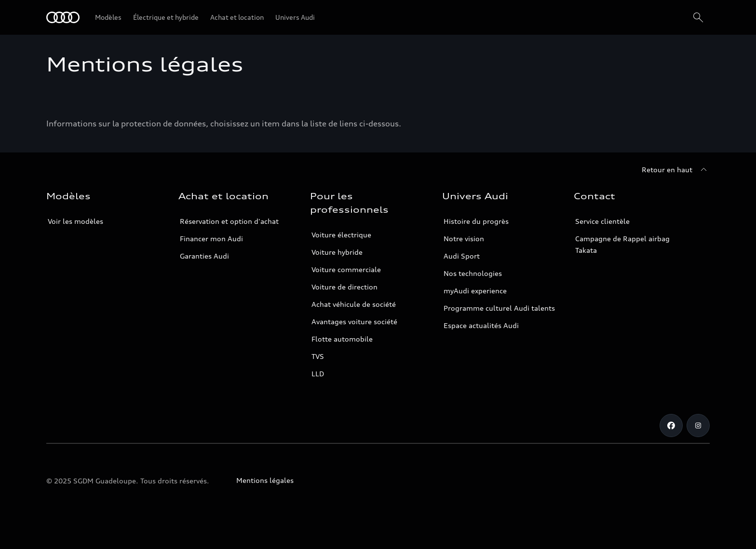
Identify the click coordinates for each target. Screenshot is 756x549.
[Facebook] (671, 425)
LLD (318, 374)
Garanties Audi (204, 256)
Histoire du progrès (476, 221)
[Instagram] (698, 425)
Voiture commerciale (346, 269)
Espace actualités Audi (481, 325)
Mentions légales (265, 480)
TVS (318, 356)
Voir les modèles (75, 221)
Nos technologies (473, 273)
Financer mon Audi (211, 239)
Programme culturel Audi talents (499, 308)
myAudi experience (475, 291)
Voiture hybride (337, 252)
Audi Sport (462, 256)
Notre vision (464, 239)
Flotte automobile (342, 339)
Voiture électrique (341, 235)
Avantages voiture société (354, 322)
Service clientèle (602, 221)
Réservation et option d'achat (229, 221)
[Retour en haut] (676, 170)
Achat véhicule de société (354, 304)
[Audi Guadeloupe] (63, 17)
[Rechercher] (698, 17)
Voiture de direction (344, 287)
